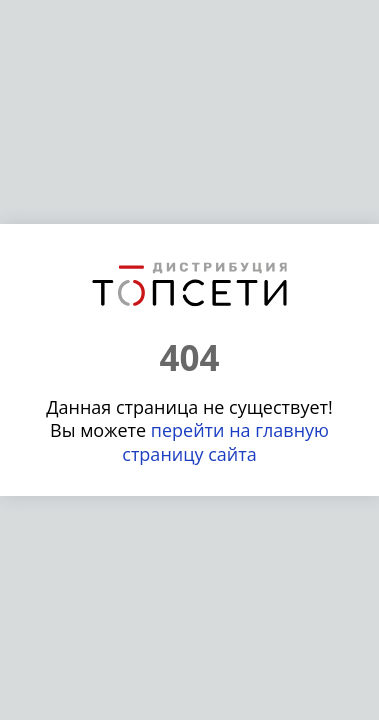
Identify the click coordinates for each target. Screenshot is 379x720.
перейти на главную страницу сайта (225, 441)
